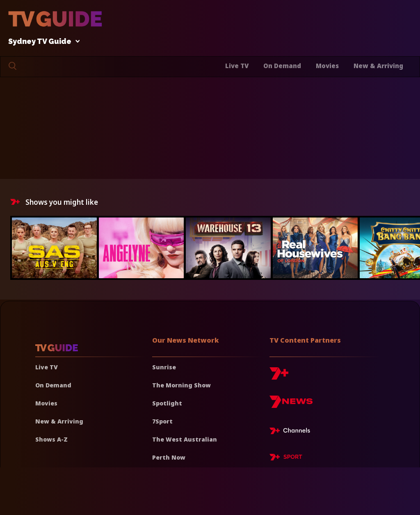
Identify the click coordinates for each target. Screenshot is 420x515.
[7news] (291, 405)
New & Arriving (378, 66)
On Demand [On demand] (53, 385)
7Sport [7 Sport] (162, 421)
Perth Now (169, 457)
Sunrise (164, 367)
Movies (327, 66)
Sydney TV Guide (42, 42)
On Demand (282, 66)
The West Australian (185, 439)
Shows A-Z (51, 439)
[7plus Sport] (286, 458)
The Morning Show (181, 385)
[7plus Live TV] (292, 432)
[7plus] (279, 377)
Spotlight (167, 403)
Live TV (237, 66)
